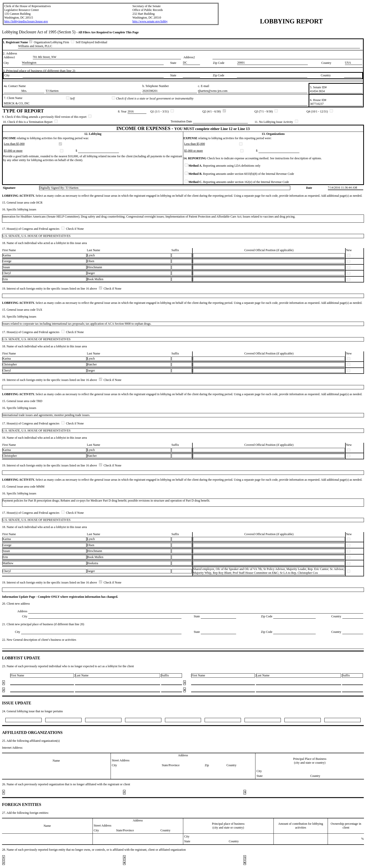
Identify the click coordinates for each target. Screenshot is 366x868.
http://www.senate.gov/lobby (150, 21)
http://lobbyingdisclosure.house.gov (26, 21)
